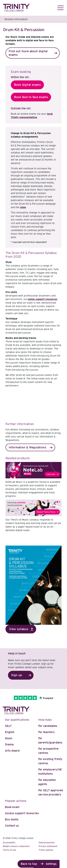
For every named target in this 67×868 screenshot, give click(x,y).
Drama (9, 744)
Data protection (47, 843)
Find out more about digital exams (28, 53)
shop (23, 207)
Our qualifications (17, 720)
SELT (8, 726)
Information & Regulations (27, 447)
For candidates (48, 726)
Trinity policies (46, 850)
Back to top (29, 864)
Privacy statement (48, 846)
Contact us (12, 826)
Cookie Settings (46, 864)
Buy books (12, 819)
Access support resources (22, 813)
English (10, 732)
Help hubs (45, 720)
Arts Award (12, 751)
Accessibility (9, 843)
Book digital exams (27, 85)
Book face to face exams (31, 97)
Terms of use (9, 850)
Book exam (12, 807)
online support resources (43, 299)
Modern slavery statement (16, 846)
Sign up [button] (17, 675)
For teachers (46, 732)
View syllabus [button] (19, 629)
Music (9, 738)
